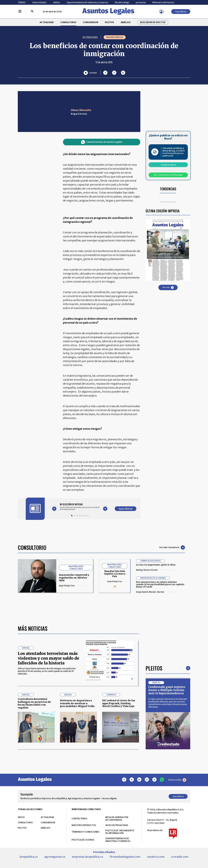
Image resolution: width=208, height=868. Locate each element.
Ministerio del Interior (163, 2)
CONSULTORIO (68, 22)
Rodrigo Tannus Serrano (155, 570)
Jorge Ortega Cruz (72, 586)
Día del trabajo (122, 2)
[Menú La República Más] (20, 12)
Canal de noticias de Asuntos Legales (102, 142)
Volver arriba (177, 864)
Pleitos (154, 752)
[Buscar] (32, 12)
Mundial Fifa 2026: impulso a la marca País (115, 574)
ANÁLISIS (126, 22)
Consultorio (32, 547)
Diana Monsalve (81, 110)
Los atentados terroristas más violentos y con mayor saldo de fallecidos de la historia (48, 742)
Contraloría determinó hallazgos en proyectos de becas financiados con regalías (34, 787)
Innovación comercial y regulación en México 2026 (74, 578)
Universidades (39, 2)
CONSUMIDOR (91, 22)
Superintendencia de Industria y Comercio (87, 2)
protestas (141, 2)
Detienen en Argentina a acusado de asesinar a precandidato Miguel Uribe (77, 787)
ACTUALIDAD (47, 22)
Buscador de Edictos (153, 22)
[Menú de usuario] (161, 12)
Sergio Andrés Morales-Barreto (157, 592)
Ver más (168, 288)
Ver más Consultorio (172, 547)
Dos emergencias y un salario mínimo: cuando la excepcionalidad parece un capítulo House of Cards (160, 584)
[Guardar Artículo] (90, 73)
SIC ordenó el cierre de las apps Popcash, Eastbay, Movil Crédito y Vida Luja (119, 787)
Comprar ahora (168, 165)
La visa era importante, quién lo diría (156, 565)
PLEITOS (110, 22)
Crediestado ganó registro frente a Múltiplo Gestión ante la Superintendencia (167, 774)
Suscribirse (181, 12)
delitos (57, 2)
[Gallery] (80, 507)
